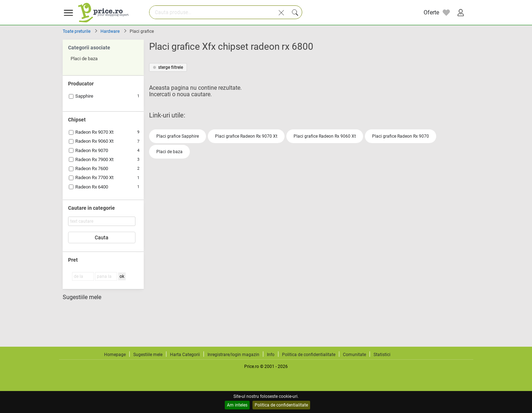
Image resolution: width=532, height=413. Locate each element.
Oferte (431, 12)
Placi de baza (169, 152)
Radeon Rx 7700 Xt (94, 177)
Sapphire (84, 96)
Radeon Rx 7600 (92, 168)
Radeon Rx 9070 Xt (94, 132)
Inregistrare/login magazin (233, 355)
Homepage (115, 355)
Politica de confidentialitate (281, 405)
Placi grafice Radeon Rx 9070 (401, 136)
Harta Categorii (185, 355)
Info (271, 355)
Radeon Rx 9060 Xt (94, 141)
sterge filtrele (168, 67)
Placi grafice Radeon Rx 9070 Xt (246, 136)
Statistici (382, 355)
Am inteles (237, 405)
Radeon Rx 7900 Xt (94, 159)
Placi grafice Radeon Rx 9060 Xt (325, 136)
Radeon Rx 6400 (92, 187)
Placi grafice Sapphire (178, 136)
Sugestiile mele (82, 297)
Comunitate (354, 355)
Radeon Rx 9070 (92, 150)
